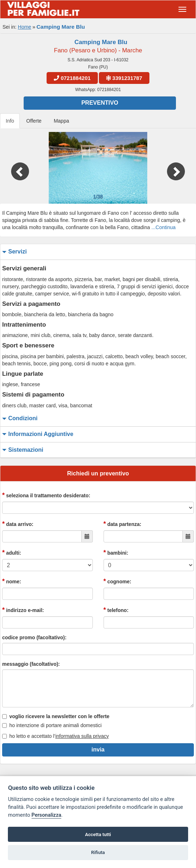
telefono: (116, 610)
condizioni (19, 419)
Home (25, 27)
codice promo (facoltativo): (34, 637)
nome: (12, 581)
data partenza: (123, 524)
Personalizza (46, 815)
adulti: (12, 552)
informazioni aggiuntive (37, 434)
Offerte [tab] (34, 121)
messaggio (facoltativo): (31, 664)
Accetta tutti (98, 834)
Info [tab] (10, 121)
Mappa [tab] (61, 121)
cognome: (118, 581)
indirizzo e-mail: (23, 610)
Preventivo (100, 103)
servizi (14, 252)
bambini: (116, 552)
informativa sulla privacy (82, 736)
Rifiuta (98, 852)
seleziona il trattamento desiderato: (46, 495)
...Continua (163, 227)
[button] (15, 168)
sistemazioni (22, 450)
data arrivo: (18, 524)
